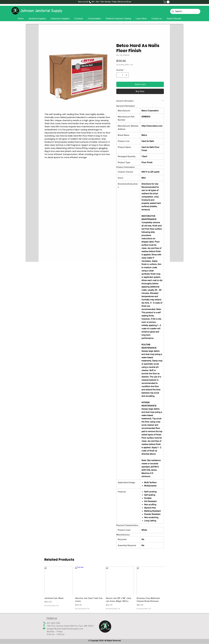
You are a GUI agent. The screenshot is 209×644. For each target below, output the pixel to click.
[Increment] (127, 75)
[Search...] (185, 11)
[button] (167, 2)
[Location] (44, 625)
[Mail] (44, 628)
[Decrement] (118, 75)
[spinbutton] (122, 75)
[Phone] (44, 623)
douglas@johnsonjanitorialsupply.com (65, 629)
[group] (104, 588)
